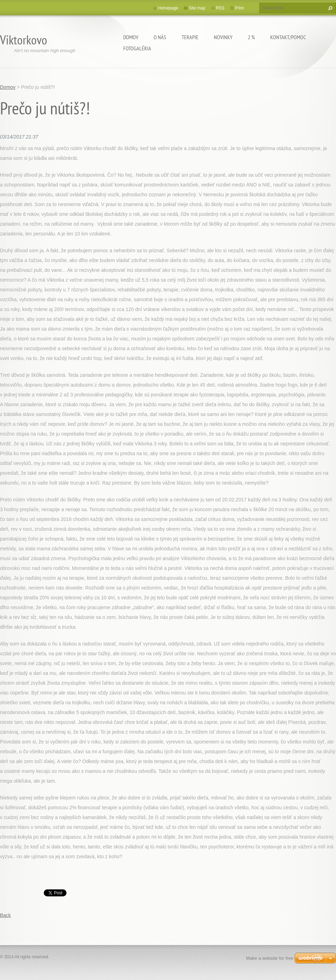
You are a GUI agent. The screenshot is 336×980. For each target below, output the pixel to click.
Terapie (190, 37)
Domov (131, 37)
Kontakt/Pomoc (288, 37)
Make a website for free (270, 958)
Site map (197, 8)
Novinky (223, 37)
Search (329, 8)
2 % (251, 37)
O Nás (160, 37)
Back (5, 915)
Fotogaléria (137, 48)
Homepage (168, 8)
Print (239, 8)
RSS (220, 8)
